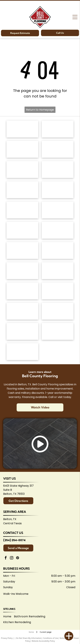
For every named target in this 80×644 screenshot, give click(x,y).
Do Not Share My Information (29, 638)
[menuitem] (9, 617)
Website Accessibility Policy (43, 641)
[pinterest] (17, 558)
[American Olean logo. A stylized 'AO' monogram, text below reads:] (58, 291)
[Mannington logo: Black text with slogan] (22, 210)
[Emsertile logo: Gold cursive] (22, 250)
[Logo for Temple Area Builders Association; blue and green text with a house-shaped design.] (22, 331)
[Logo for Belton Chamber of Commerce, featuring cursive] (58, 311)
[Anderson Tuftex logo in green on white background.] (22, 129)
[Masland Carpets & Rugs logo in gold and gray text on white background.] (22, 169)
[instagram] (12, 558)
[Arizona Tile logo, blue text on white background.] (22, 311)
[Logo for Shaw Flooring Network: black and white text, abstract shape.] (22, 352)
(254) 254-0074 (14, 540)
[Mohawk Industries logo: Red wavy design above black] (58, 129)
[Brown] (58, 271)
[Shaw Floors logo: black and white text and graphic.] (22, 149)
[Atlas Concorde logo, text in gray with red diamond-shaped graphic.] (22, 230)
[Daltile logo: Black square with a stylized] (58, 230)
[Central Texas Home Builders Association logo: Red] (58, 331)
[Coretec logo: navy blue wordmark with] (58, 210)
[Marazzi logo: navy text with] (22, 271)
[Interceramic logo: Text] (58, 250)
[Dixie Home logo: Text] (58, 169)
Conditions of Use (51, 638)
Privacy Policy (7, 638)
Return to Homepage (40, 110)
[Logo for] (58, 190)
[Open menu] (75, 17)
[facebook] (6, 558)
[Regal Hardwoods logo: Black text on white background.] (22, 190)
